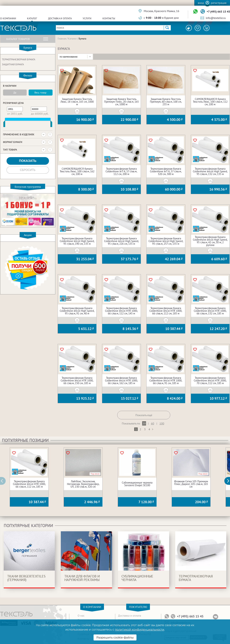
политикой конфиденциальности (139, 630)
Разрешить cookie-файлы (115, 638)
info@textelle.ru (216, 18)
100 (162, 423)
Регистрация (219, 3)
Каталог (32, 18)
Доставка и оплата (60, 18)
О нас (81, 616)
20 (144, 423)
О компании (8, 18)
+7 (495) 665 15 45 (218, 11)
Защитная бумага (13, 64)
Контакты (109, 18)
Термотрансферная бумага (19, 59)
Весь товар (40, 93)
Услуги (87, 18)
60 (153, 423)
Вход (201, 3)
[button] (229, 481)
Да (15, 93)
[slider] (4, 125)
